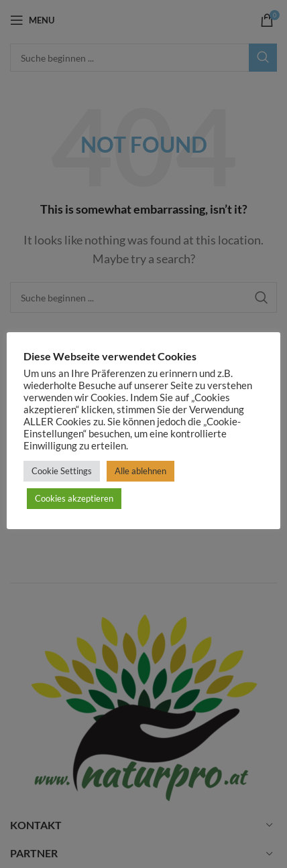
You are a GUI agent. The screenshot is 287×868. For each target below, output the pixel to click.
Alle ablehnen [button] (140, 471)
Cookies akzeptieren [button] (74, 498)
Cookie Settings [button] (62, 471)
